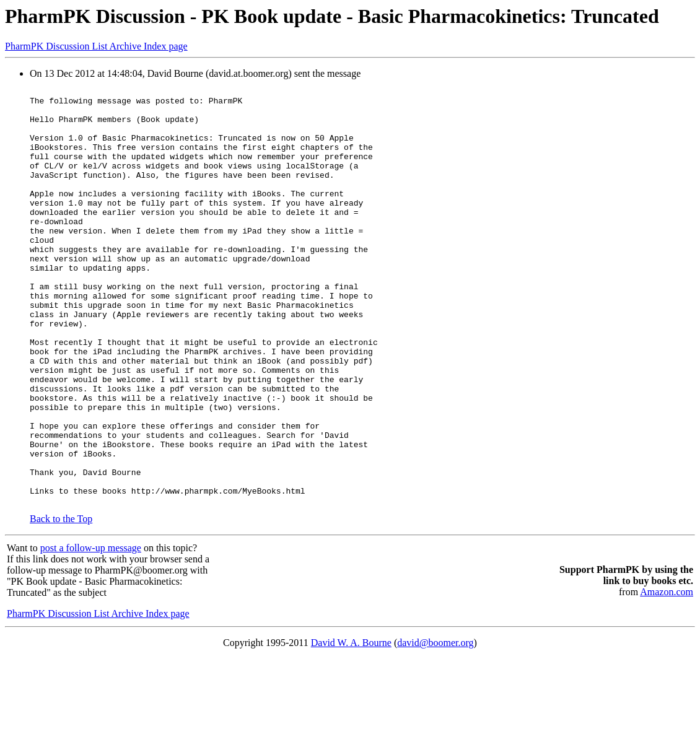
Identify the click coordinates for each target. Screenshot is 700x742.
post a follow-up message (91, 631)
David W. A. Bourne (351, 726)
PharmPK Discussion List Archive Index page (96, 46)
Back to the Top (61, 602)
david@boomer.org (435, 726)
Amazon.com (667, 675)
